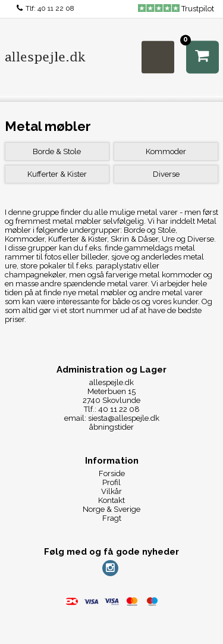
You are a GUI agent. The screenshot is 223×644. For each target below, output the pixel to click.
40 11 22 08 (56, 8)
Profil (111, 482)
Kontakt (111, 500)
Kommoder (166, 151)
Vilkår (111, 491)
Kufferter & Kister (57, 174)
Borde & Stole (57, 151)
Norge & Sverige (111, 509)
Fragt (112, 518)
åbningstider (111, 427)
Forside (112, 473)
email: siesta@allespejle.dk (112, 418)
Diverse (166, 174)
